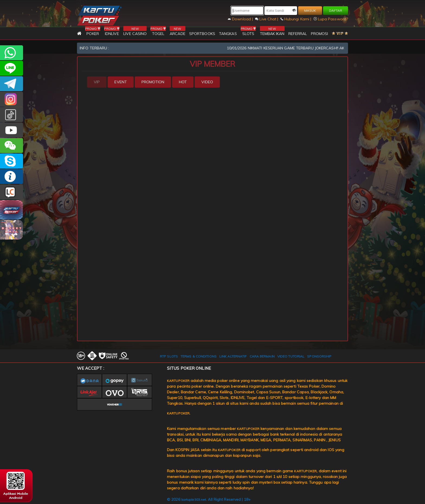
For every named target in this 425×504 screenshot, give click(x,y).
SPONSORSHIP (319, 356)
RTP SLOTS (169, 356)
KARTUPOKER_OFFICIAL (12, 99)
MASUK (310, 10)
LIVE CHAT (12, 192)
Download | (241, 19)
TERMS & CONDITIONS (199, 356)
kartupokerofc (12, 115)
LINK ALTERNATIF (233, 356)
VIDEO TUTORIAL (291, 356)
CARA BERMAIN (262, 356)
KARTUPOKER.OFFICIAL (12, 130)
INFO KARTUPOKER (12, 176)
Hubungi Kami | (297, 19)
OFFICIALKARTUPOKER (12, 161)
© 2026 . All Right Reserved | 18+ (209, 499)
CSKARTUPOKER (12, 68)
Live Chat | (267, 19)
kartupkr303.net (194, 500)
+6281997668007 (12, 53)
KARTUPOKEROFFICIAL (12, 84)
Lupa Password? (331, 19)
